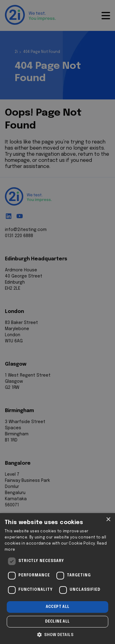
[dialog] (57, 579)
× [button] (108, 520)
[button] (57, 634)
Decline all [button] (57, 622)
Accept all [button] (58, 607)
